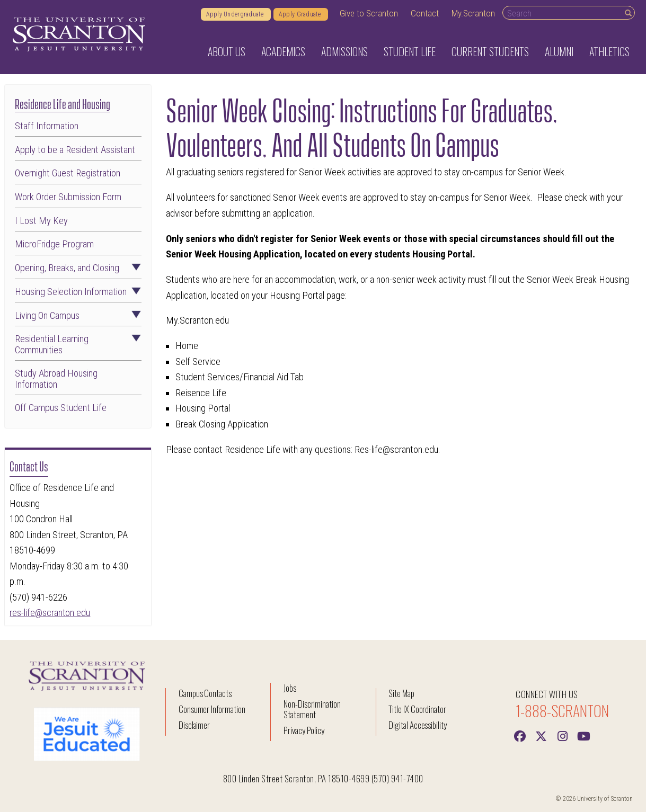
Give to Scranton (369, 13)
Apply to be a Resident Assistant (75, 150)
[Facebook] (520, 735)
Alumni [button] (559, 51)
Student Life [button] (410, 51)
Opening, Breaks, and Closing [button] (78, 268)
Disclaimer (194, 725)
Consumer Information (212, 709)
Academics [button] (283, 51)
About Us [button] (227, 51)
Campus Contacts (205, 693)
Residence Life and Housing (63, 103)
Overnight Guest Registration (68, 173)
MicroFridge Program (54, 244)
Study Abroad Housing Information (56, 379)
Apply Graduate (301, 14)
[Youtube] (583, 735)
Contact (425, 13)
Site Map (401, 693)
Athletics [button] (609, 51)
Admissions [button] (344, 51)
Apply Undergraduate (236, 14)
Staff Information (47, 126)
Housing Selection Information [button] (78, 292)
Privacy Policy (304, 730)
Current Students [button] (490, 51)
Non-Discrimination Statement (312, 709)
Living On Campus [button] (78, 316)
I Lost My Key (41, 221)
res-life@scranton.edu (50, 613)
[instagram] (562, 735)
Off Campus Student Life (61, 408)
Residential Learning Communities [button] (78, 344)
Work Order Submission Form (68, 197)
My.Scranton (473, 13)
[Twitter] (541, 735)
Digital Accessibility (418, 725)
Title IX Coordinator (417, 709)
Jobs (290, 688)
